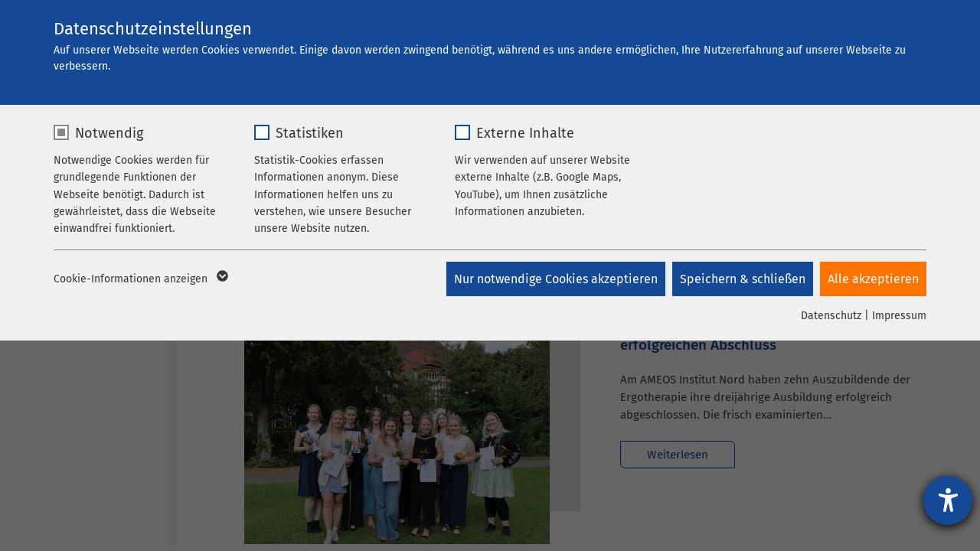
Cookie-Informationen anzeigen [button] (140, 279)
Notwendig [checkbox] (109, 133)
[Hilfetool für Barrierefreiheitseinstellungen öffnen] (948, 500)
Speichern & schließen (742, 279)
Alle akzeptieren (873, 279)
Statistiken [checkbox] (310, 133)
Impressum (899, 316)
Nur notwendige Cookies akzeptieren (554, 279)
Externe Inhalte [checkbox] (525, 133)
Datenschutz (831, 316)
